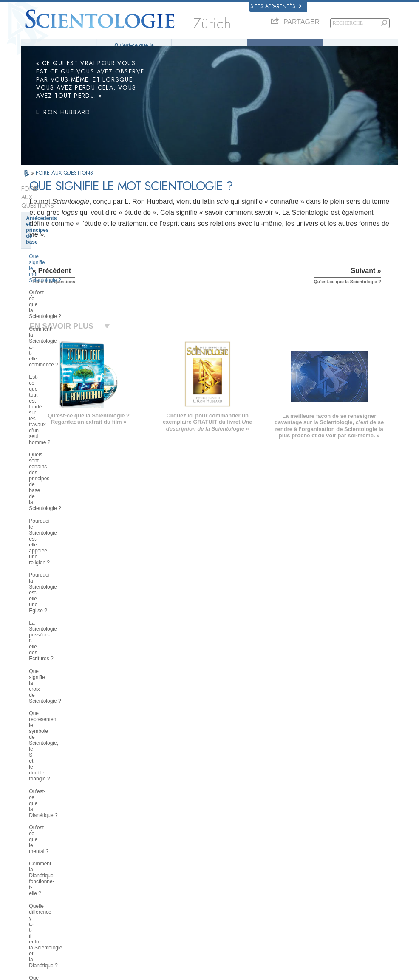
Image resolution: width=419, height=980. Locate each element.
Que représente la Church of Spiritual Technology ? (61, 718)
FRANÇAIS (37, 854)
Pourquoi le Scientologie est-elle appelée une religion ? (65, 308)
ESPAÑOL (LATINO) (123, 854)
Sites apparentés (276, 6)
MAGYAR (112, 829)
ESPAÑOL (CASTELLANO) (130, 862)
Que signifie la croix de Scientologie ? (55, 364)
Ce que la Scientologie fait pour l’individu (64, 515)
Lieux (201, 896)
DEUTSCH (36, 905)
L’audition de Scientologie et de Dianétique (65, 571)
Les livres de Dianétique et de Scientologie (62, 533)
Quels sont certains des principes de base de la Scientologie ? (67, 290)
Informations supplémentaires (226, 880)
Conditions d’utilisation (335, 976)
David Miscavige (316, 856)
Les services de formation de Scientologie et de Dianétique (62, 552)
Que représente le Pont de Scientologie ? (59, 468)
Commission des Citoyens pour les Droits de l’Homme (341, 938)
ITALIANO (112, 879)
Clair (32, 587)
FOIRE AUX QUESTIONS (64, 182)
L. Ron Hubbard (59, 48)
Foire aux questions (285, 48)
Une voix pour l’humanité (222, 839)
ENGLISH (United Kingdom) (54, 837)
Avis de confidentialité (216, 976)
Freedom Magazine (319, 894)
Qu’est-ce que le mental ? (58, 416)
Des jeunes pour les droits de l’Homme (339, 927)
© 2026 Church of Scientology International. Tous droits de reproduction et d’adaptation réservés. (121, 971)
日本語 (32, 872)
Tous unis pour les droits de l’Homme (337, 919)
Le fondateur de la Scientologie (64, 499)
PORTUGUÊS (117, 887)
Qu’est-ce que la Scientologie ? (134, 48)
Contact (204, 888)
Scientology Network (320, 839)
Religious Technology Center (61, 702)
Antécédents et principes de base (67, 211)
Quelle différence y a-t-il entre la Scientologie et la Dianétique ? (66, 450)
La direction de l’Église (54, 689)
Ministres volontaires (209, 48)
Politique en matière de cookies (276, 976)
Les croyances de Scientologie (64, 486)
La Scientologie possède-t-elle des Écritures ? (68, 345)
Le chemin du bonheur (322, 903)
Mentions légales (381, 976)
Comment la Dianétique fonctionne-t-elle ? (69, 431)
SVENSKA (113, 845)
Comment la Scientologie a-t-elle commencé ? (66, 253)
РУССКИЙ (36, 880)
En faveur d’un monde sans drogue (335, 911)
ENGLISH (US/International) (54, 829)
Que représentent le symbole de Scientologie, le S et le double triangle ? (65, 385)
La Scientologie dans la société (64, 747)
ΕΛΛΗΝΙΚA (114, 870)
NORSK (110, 837)
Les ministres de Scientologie (62, 613)
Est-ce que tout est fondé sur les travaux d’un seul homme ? (65, 272)
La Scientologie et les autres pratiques (61, 660)
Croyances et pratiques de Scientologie (236, 831)
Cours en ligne (211, 872)
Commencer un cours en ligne (330, 864)
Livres (361, 48)
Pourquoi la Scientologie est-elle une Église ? (65, 327)
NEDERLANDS (41, 896)
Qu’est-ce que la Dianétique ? (62, 403)
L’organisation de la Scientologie (66, 676)
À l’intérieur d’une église (56, 626)
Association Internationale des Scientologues (330, 883)
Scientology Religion (320, 848)
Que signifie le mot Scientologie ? (67, 225)
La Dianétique (313, 831)
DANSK (33, 845)
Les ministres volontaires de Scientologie (341, 872)
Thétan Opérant (45, 600)
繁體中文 (34, 888)
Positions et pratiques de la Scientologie (59, 642)
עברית (33, 863)
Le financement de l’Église (58, 734)
